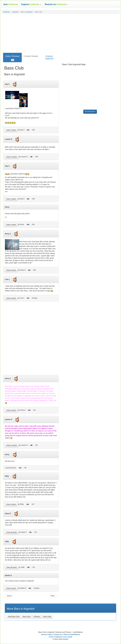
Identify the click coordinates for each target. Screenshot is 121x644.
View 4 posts (11, 270)
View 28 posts (12, 532)
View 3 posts (11, 504)
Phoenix (37, 616)
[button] (31, 4)
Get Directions (90, 112)
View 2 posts (11, 225)
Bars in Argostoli (27, 12)
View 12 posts (12, 157)
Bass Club (27, 616)
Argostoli (15, 12)
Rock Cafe (47, 616)
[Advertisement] (60, 33)
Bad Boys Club (14, 616)
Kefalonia (6, 12)
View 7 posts (11, 130)
